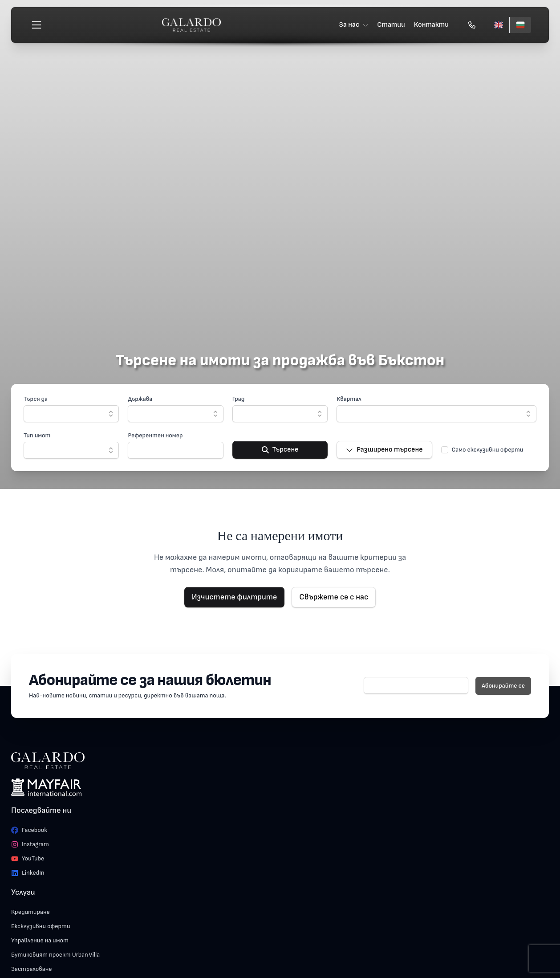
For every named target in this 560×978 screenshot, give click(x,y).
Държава (140, 399)
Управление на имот (40, 940)
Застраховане (32, 969)
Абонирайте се (503, 686)
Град (239, 399)
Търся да (36, 399)
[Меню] (37, 25)
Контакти (431, 25)
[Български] (520, 25)
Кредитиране (30, 912)
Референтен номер (155, 435)
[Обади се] (472, 25)
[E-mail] (416, 685)
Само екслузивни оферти (488, 450)
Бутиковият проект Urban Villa (55, 955)
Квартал (349, 399)
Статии (391, 25)
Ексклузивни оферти (41, 926)
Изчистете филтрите (235, 597)
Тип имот (37, 435)
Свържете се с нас (334, 597)
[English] (499, 25)
